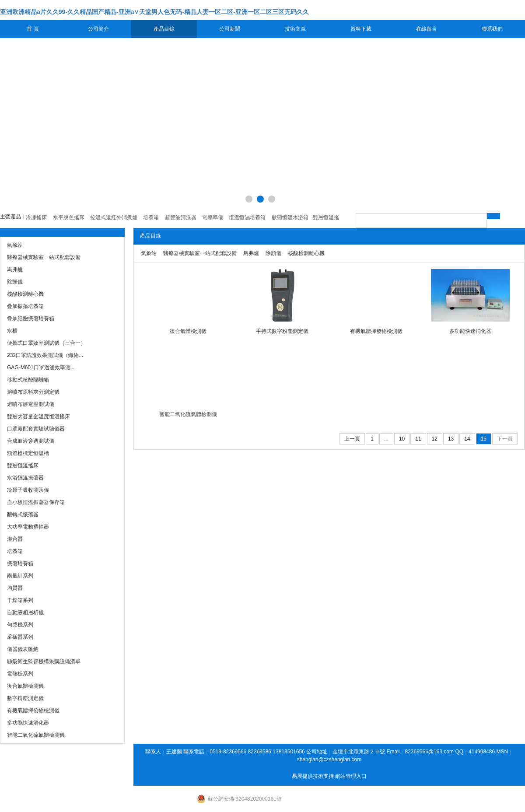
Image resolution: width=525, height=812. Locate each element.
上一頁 (352, 439)
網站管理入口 (351, 776)
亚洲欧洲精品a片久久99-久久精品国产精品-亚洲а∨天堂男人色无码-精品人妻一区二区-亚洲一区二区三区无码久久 (154, 12)
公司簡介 (98, 29)
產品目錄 (164, 29)
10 (402, 439)
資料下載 (361, 29)
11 (418, 439)
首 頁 (33, 29)
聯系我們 (492, 29)
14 (467, 439)
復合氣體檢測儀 (188, 331)
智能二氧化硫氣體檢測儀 (188, 414)
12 (435, 439)
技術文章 (295, 29)
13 (451, 439)
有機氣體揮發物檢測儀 (376, 331)
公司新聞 (230, 29)
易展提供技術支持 (313, 776)
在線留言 (427, 29)
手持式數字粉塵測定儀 (282, 331)
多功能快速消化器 (470, 331)
